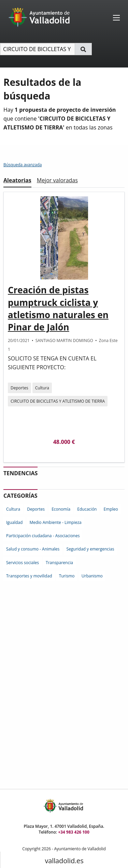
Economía (61, 509)
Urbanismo (92, 576)
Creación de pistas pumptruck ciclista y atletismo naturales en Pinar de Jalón (58, 308)
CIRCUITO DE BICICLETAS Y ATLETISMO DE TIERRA (58, 401)
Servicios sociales (23, 563)
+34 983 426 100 (74, 832)
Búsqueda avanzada (23, 165)
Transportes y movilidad (29, 576)
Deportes (19, 388)
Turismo (67, 576)
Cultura (42, 388)
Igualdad (14, 522)
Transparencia (59, 563)
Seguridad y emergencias (90, 549)
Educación (87, 509)
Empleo (111, 509)
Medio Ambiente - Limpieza (55, 522)
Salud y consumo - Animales (33, 549)
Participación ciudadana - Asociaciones (43, 536)
